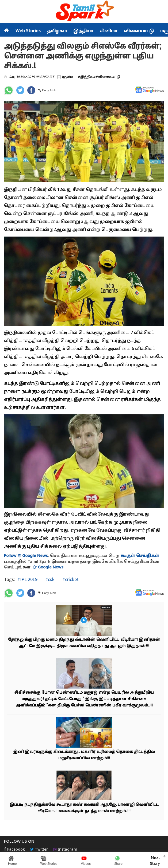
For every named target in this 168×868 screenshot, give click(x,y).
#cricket (70, 579)
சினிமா (109, 31)
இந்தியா (83, 31)
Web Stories (28, 31)
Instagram (65, 850)
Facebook (14, 850)
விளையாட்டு (139, 31)
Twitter (39, 850)
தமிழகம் (57, 31)
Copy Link (49, 90)
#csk (49, 579)
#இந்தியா (87, 77)
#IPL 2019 (27, 579)
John (70, 77)
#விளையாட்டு (108, 77)
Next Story (155, 860)
